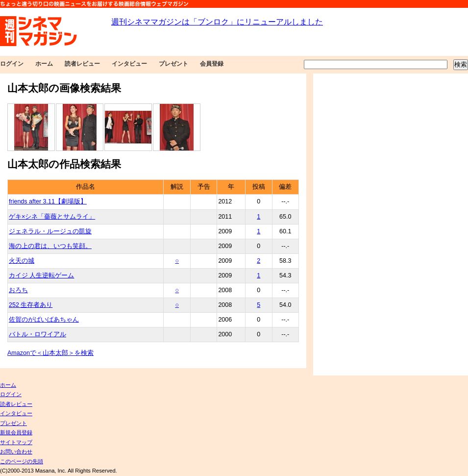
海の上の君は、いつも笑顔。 (50, 246)
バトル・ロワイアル (37, 334)
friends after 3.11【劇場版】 (48, 201)
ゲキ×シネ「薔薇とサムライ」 (52, 217)
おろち (18, 290)
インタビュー (129, 64)
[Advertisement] (347, 225)
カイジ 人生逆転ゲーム (41, 276)
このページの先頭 (22, 461)
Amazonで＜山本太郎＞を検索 (50, 353)
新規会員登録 (16, 432)
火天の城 (22, 261)
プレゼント (173, 64)
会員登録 (212, 64)
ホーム (44, 64)
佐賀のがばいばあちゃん (44, 320)
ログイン (12, 64)
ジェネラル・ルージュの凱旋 (50, 231)
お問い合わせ (16, 451)
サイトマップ (16, 442)
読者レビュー (82, 64)
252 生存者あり (31, 305)
